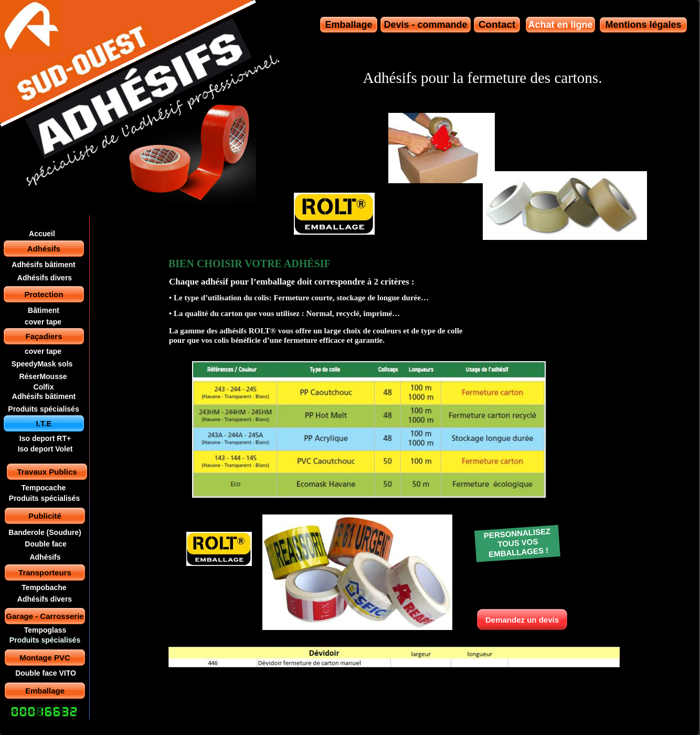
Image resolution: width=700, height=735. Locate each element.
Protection (44, 294)
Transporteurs (45, 573)
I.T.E (44, 423)
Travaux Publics (47, 472)
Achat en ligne (560, 25)
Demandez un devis (522, 620)
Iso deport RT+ (45, 438)
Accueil (42, 234)
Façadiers (44, 336)
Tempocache (44, 488)
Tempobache (44, 587)
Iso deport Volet (45, 449)
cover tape (43, 322)
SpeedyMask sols (42, 364)
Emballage (45, 691)
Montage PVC (45, 658)
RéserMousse (43, 376)
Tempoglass (45, 630)
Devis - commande (425, 25)
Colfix (44, 387)
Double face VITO (46, 673)
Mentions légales (643, 25)
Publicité (45, 516)
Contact (497, 24)
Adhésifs (44, 249)
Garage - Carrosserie (45, 616)
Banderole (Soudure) (45, 532)
